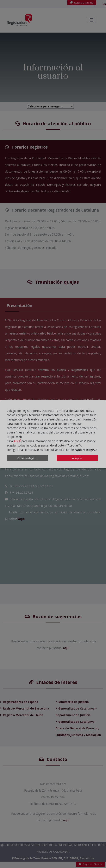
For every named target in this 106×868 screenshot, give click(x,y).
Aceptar (77, 458)
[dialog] (53, 434)
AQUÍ (17, 441)
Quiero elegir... (27, 458)
